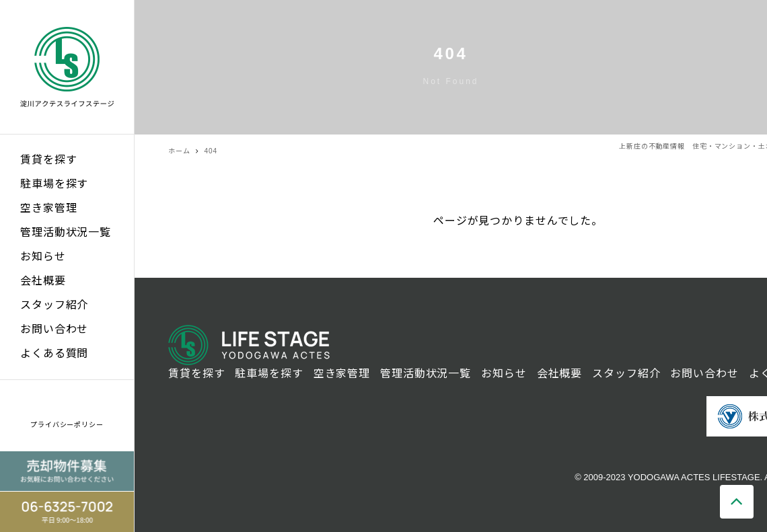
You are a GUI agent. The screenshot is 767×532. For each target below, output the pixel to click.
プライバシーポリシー (67, 425)
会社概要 (43, 281)
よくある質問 (54, 353)
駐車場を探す (54, 184)
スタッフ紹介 (54, 305)
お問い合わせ (54, 329)
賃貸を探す (48, 160)
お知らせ (43, 257)
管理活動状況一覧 (66, 232)
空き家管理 (48, 208)
